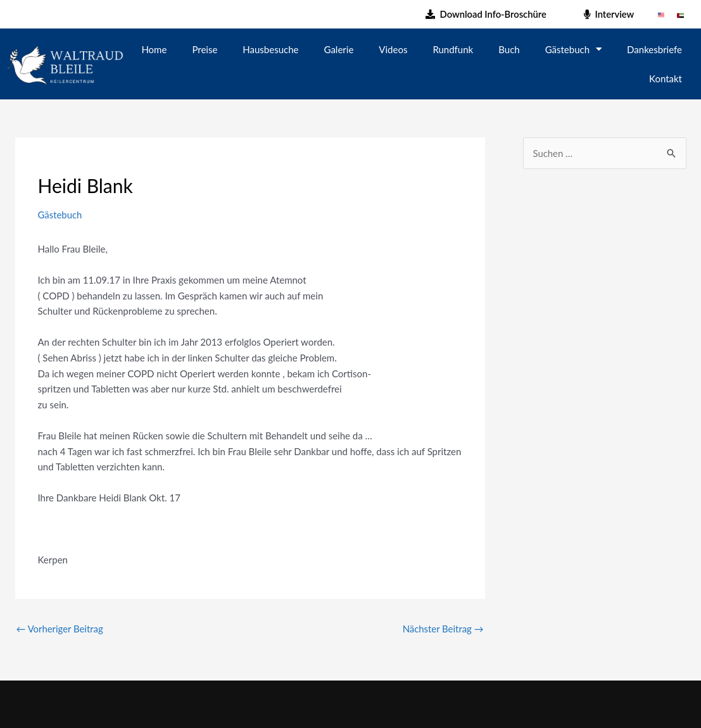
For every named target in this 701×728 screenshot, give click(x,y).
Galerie (339, 49)
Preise (205, 49)
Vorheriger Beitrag (60, 629)
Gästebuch (573, 49)
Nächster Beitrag (443, 629)
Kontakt (666, 78)
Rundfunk (453, 49)
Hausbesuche (270, 49)
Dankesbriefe (654, 49)
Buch (509, 49)
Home (154, 49)
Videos (393, 49)
